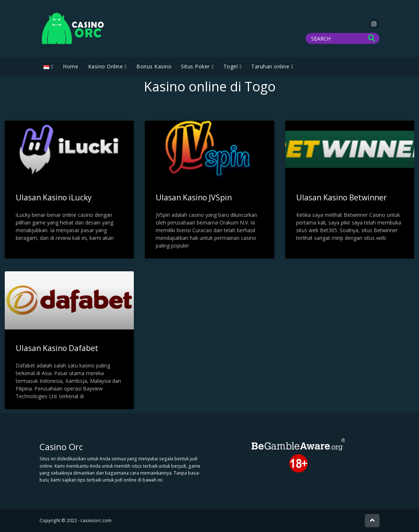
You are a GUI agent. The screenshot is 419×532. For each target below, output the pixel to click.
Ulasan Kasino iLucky (54, 197)
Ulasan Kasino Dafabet (57, 348)
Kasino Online (106, 66)
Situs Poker (195, 66)
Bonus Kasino (154, 66)
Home (71, 66)
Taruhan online (270, 66)
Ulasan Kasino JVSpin (194, 197)
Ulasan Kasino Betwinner (341, 197)
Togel (231, 66)
